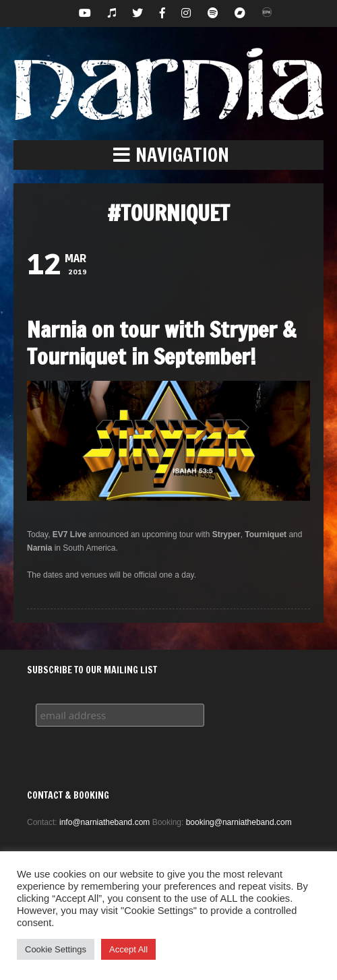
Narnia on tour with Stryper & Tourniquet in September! (161, 343)
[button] (168, 155)
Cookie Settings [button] (56, 949)
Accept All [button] (128, 949)
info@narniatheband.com (104, 822)
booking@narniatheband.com (239, 822)
